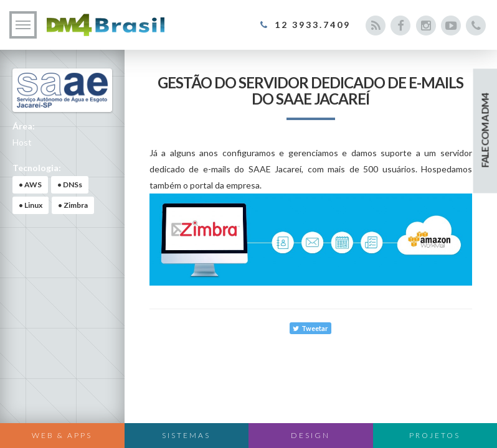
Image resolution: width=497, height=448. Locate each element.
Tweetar (310, 328)
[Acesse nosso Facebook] (401, 26)
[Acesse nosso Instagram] (426, 26)
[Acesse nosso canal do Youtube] (451, 26)
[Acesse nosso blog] (375, 26)
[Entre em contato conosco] (476, 26)
